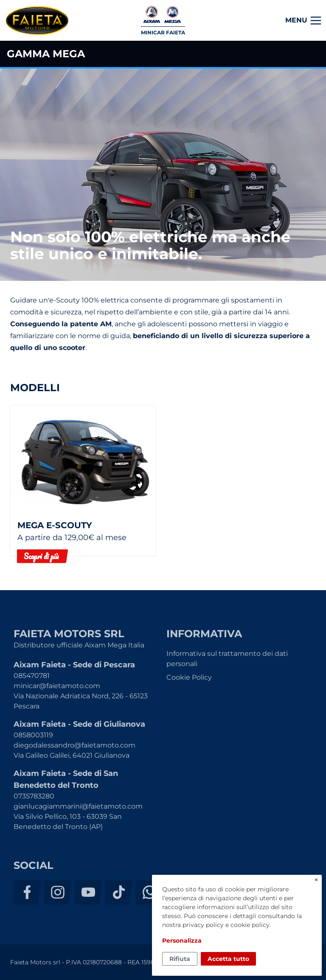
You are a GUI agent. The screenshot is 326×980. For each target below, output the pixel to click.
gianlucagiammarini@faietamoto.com (78, 806)
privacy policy (203, 925)
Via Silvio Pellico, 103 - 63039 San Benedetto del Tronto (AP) (68, 822)
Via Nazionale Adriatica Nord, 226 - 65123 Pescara (81, 701)
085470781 (32, 676)
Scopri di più (41, 556)
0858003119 (33, 735)
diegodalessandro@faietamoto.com (74, 745)
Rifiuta (180, 959)
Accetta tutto (228, 959)
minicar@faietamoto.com (57, 686)
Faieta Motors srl (37, 21)
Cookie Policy (189, 677)
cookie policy (250, 925)
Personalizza (182, 941)
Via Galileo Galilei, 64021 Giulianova (72, 755)
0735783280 (34, 796)
